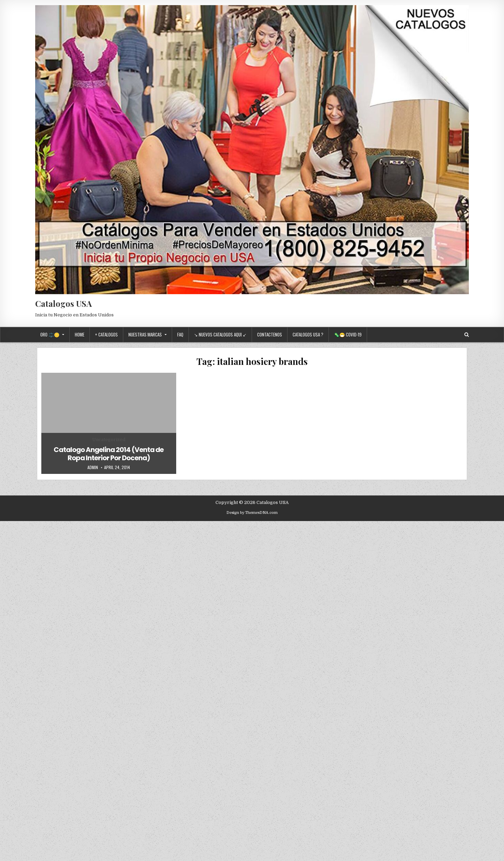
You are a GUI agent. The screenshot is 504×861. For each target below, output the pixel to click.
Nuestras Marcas (145, 334)
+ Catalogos (106, 334)
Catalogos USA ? (308, 334)
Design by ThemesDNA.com (252, 513)
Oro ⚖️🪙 (50, 334)
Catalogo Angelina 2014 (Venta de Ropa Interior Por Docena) (109, 454)
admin (93, 467)
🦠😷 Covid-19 (348, 334)
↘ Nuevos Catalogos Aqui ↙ (220, 334)
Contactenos (270, 334)
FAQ (180, 334)
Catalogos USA (64, 303)
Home (80, 334)
